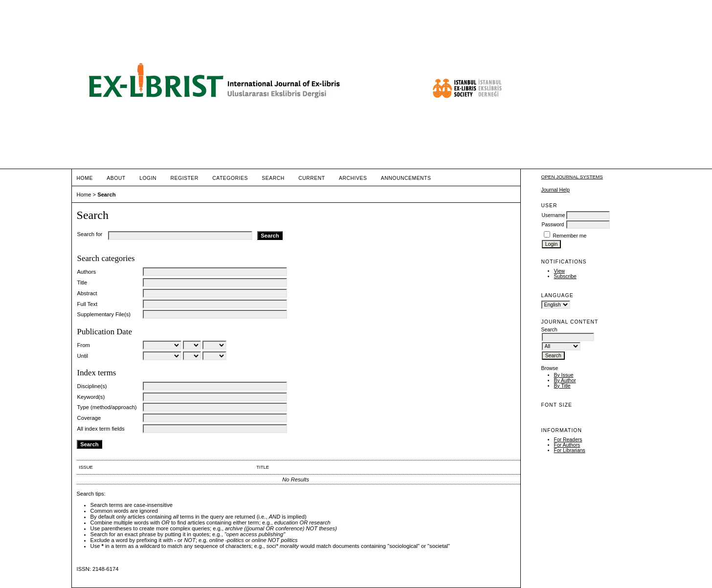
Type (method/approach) (107, 407)
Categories (230, 178)
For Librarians (570, 450)
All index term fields (101, 429)
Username (554, 215)
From (84, 345)
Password (553, 225)
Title (82, 283)
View (559, 271)
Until (83, 356)
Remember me (569, 236)
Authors (87, 272)
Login (148, 178)
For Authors (567, 445)
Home (85, 178)
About (116, 178)
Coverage (89, 418)
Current (311, 178)
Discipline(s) (92, 386)
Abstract (87, 293)
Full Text (87, 304)
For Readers (568, 440)
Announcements (406, 178)
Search (273, 178)
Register (185, 178)
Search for (90, 234)
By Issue (564, 375)
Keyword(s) (91, 397)
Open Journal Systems (572, 177)
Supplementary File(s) (104, 314)
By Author (565, 381)
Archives (353, 178)
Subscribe (565, 276)
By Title (562, 386)
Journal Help (556, 190)
